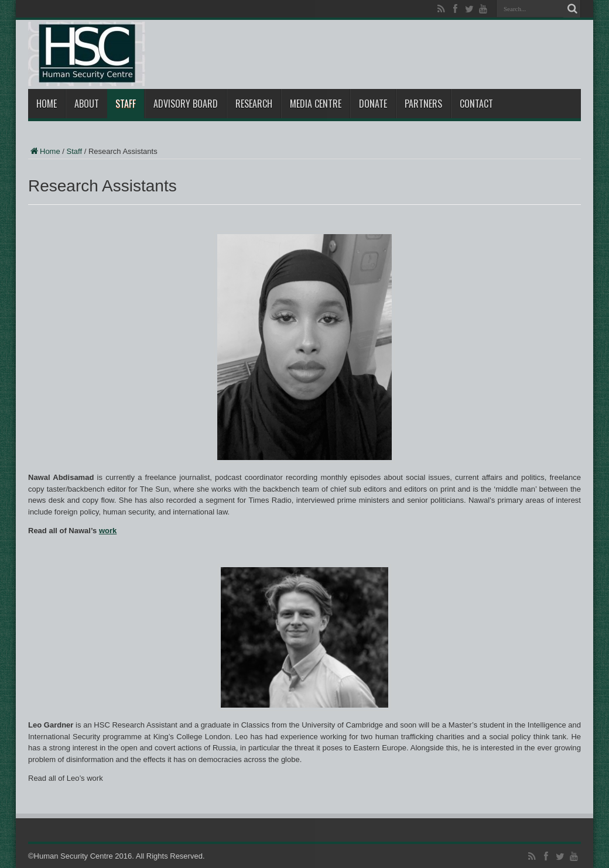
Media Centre (316, 104)
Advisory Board (186, 104)
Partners (423, 104)
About (87, 104)
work (108, 531)
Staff (126, 104)
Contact (476, 104)
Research (254, 104)
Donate (373, 104)
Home (47, 104)
